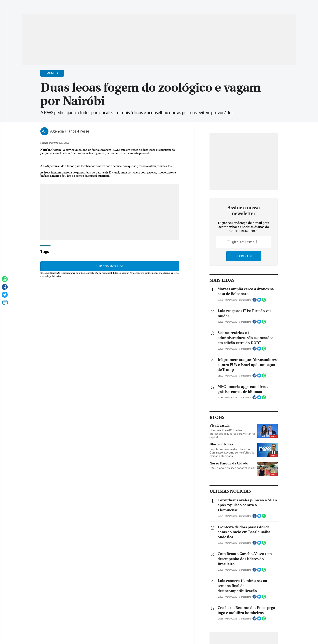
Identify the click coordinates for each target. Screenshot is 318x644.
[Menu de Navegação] (30, 5)
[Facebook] (270, 7)
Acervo (120, 6)
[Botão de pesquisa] (42, 5)
